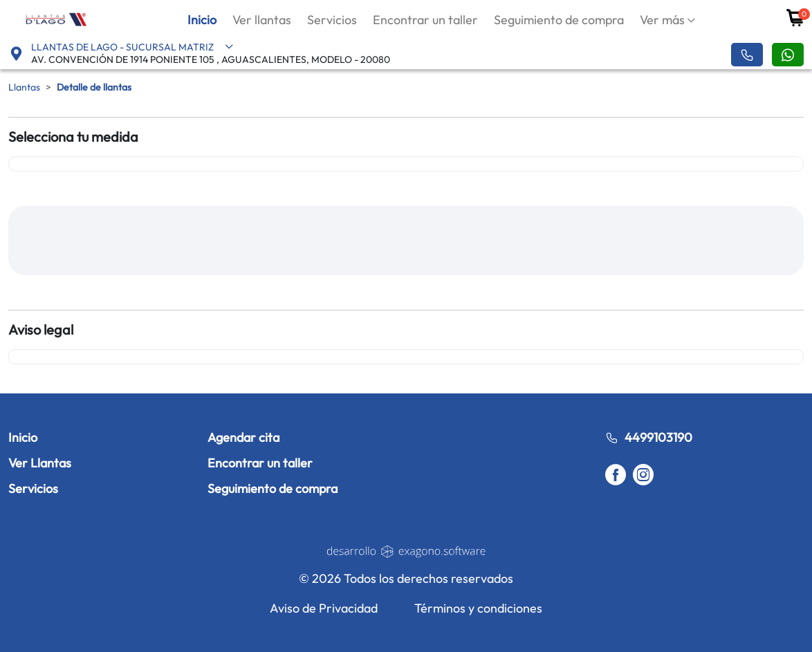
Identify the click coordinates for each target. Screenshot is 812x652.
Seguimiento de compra (559, 20)
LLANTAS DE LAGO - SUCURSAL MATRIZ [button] (132, 47)
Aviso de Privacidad (324, 608)
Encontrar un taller (425, 20)
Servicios (332, 20)
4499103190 (649, 437)
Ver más (662, 20)
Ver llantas (262, 20)
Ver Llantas (40, 463)
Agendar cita (243, 437)
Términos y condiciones (478, 608)
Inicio (202, 20)
